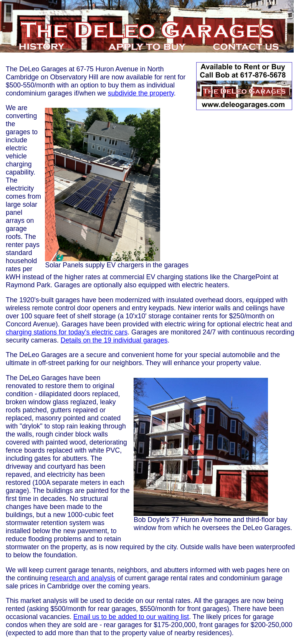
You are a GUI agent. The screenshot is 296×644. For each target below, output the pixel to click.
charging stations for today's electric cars (67, 332)
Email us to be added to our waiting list (131, 617)
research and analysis (82, 578)
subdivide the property (141, 93)
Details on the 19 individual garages (114, 340)
